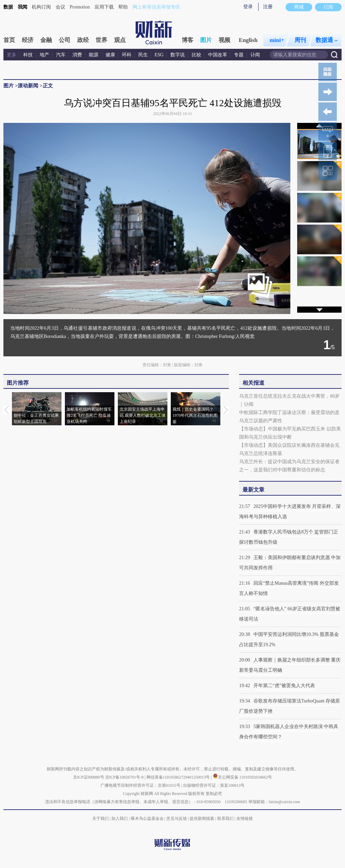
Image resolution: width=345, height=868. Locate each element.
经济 (28, 40)
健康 (110, 55)
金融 (46, 40)
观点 (120, 40)
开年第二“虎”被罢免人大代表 (284, 686)
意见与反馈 (177, 819)
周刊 (300, 40)
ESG (159, 55)
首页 (9, 40)
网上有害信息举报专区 (156, 7)
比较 (196, 55)
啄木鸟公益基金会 (148, 819)
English (248, 40)
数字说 (178, 55)
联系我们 (225, 819)
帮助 (123, 7)
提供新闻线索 (202, 819)
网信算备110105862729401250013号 (179, 777)
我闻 (23, 7)
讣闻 (255, 55)
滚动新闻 (28, 86)
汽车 (61, 55)
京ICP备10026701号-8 (125, 777)
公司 (65, 40)
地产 (44, 55)
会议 (60, 7)
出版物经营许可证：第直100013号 (214, 785)
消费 (77, 55)
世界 (101, 40)
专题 (239, 55)
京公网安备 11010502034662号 (243, 777)
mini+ (277, 40)
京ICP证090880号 (89, 777)
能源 (94, 55)
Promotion (80, 7)
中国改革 (218, 55)
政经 (83, 40)
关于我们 (100, 819)
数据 (8, 7)
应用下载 (104, 7)
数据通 (327, 40)
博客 (188, 40)
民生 (143, 55)
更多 (12, 55)
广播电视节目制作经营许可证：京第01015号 (140, 785)
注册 (268, 7)
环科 (127, 55)
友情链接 (245, 819)
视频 (224, 40)
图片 (206, 40)
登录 (248, 7)
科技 (28, 55)
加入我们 (120, 819)
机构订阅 (41, 7)
